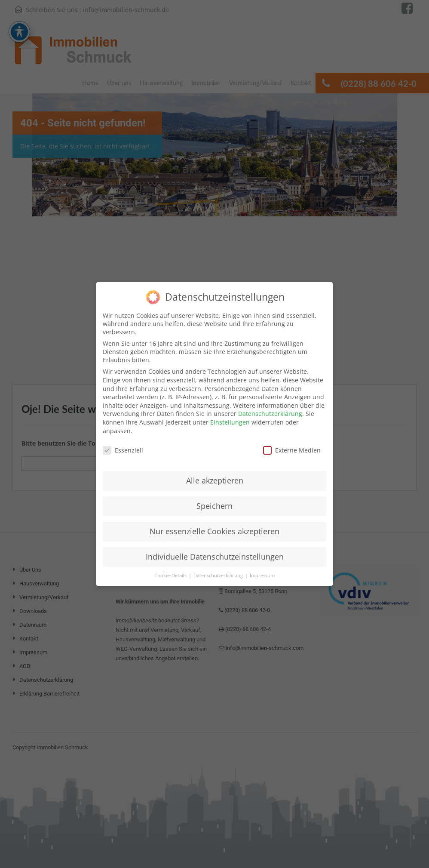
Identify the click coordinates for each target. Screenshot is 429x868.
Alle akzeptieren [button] (215, 473)
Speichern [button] (214, 499)
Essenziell (123, 443)
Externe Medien (292, 443)
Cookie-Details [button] (171, 568)
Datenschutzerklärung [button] (219, 568)
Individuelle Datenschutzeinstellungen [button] (215, 549)
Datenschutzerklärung (270, 406)
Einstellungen (230, 415)
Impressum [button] (262, 568)
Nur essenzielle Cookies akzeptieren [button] (214, 524)
